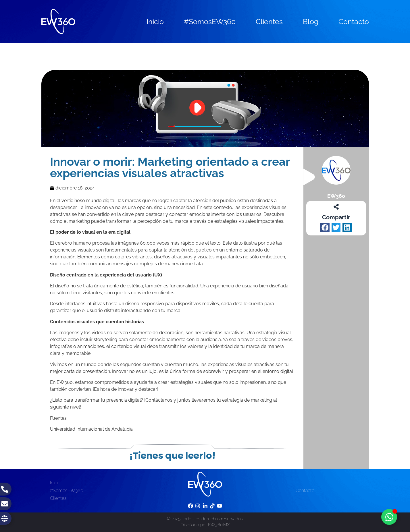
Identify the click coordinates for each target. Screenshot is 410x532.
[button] (325, 228)
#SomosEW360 (210, 22)
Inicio (155, 22)
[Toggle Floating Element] (389, 517)
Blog (311, 22)
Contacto (354, 22)
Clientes (269, 22)
